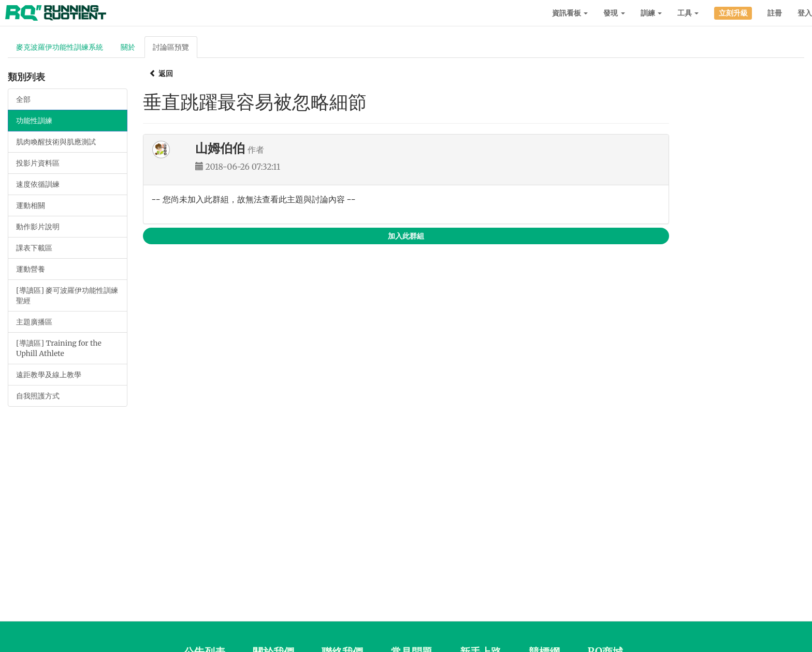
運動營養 (31, 269)
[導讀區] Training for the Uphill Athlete (59, 348)
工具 (688, 13)
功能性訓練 (34, 121)
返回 (161, 73)
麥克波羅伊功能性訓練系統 (60, 47)
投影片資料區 (38, 163)
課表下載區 (34, 248)
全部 (23, 99)
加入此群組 (406, 236)
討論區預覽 (171, 47)
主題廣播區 (34, 322)
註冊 (775, 13)
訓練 (651, 13)
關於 (128, 47)
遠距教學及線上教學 (49, 375)
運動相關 (31, 205)
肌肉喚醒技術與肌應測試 (56, 142)
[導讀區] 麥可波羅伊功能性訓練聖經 (67, 295)
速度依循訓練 (38, 184)
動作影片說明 (38, 227)
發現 (614, 13)
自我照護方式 (38, 396)
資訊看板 (570, 13)
